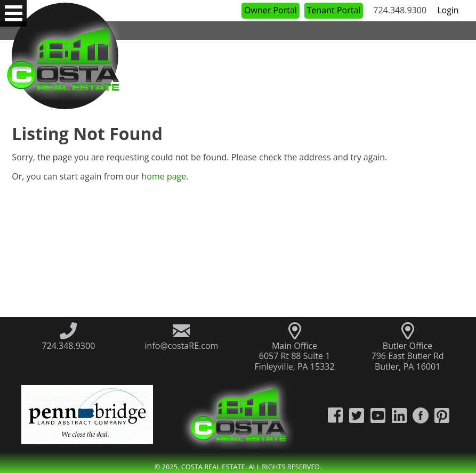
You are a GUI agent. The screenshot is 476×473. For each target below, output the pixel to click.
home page (164, 176)
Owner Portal (271, 10)
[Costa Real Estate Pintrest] (442, 415)
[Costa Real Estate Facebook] (335, 415)
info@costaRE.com (182, 346)
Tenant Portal (334, 10)
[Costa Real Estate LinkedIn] (399, 415)
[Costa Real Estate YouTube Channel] (378, 415)
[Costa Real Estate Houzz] (421, 415)
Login (448, 10)
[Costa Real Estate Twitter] (357, 415)
